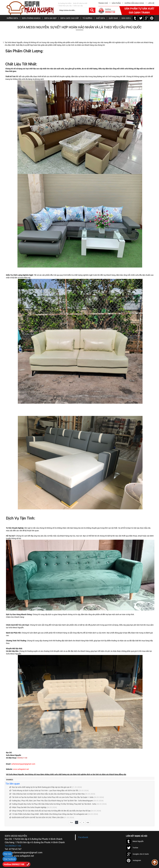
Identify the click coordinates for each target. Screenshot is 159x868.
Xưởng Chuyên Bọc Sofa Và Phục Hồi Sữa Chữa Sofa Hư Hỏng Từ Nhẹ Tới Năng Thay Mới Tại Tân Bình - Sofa (53, 804)
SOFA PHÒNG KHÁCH (31, 18)
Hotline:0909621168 (14, 864)
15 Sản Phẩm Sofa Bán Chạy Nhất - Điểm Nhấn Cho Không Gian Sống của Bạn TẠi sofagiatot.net (49, 814)
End (88, 822)
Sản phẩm (116, 3)
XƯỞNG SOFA (12, 18)
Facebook (83, 837)
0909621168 (110, 12)
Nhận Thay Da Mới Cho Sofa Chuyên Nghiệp (28, 807)
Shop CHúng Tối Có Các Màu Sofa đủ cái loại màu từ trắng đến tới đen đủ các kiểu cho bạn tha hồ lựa (50, 811)
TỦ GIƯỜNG (87, 18)
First (72, 822)
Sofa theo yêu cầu (65, 6)
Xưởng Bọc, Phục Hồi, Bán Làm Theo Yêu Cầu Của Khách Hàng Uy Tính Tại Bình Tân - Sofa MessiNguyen (51, 801)
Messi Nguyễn (135, 841)
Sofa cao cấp (78, 6)
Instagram (133, 861)
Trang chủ (103, 3)
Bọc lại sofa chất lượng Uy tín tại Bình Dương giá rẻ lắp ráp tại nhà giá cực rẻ (40, 787)
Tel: (7, 846)
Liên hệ (151, 3)
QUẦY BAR (113, 18)
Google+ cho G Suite (137, 854)
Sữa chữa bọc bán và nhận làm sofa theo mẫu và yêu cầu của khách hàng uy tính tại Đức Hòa (47, 794)
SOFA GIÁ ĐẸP (50, 18)
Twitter (132, 848)
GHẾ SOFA (101, 18)
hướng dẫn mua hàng (134, 3)
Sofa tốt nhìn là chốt (80, 3)
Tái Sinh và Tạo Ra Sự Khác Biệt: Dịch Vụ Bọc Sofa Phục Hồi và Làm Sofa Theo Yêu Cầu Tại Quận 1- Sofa (51, 797)
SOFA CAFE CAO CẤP (70, 18)
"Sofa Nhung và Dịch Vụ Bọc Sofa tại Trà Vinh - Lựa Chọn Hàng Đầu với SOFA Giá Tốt (44, 790)
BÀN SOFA (126, 18)
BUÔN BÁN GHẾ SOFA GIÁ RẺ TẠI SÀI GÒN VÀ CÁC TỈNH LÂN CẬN (37, 817)
